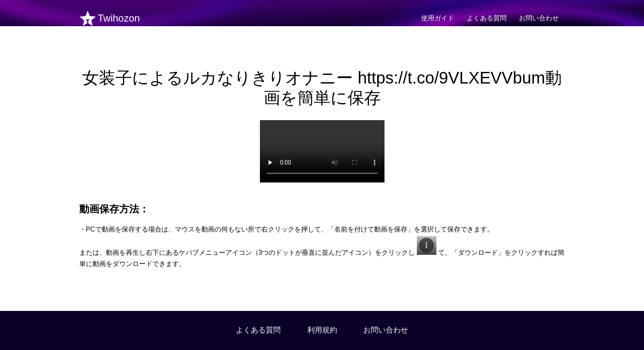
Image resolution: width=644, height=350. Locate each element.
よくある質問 (487, 18)
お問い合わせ (539, 18)
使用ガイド (438, 18)
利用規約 (322, 330)
